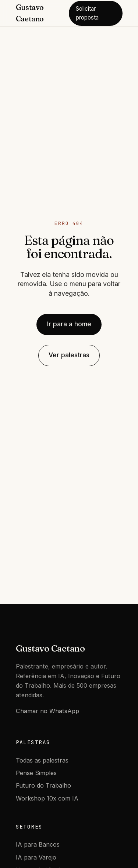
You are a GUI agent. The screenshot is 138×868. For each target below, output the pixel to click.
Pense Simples (36, 773)
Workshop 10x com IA (47, 798)
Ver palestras (69, 355)
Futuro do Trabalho (43, 785)
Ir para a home (69, 324)
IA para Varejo (36, 857)
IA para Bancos (38, 844)
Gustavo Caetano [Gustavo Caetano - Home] (30, 13)
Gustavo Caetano (50, 648)
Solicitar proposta (87, 13)
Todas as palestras (42, 760)
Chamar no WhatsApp (47, 711)
